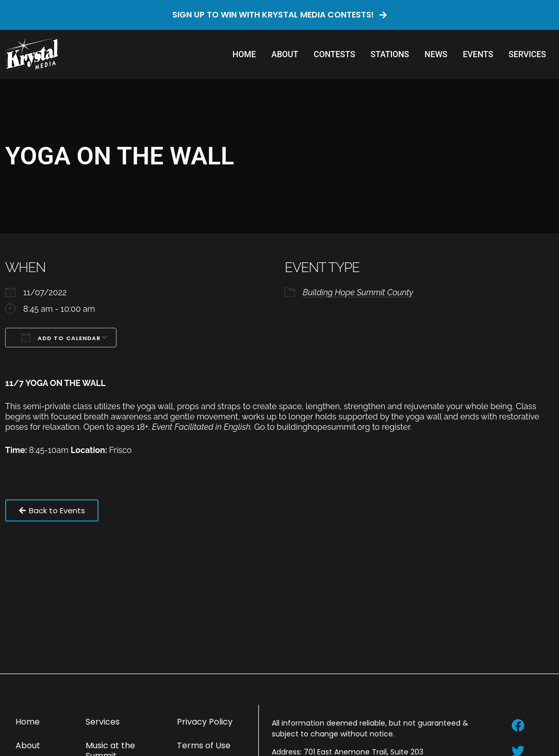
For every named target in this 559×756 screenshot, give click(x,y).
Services (527, 54)
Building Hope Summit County (358, 292)
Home (244, 54)
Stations (390, 54)
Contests (334, 54)
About (285, 54)
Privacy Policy (205, 722)
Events (478, 54)
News (436, 54)
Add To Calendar (61, 338)
